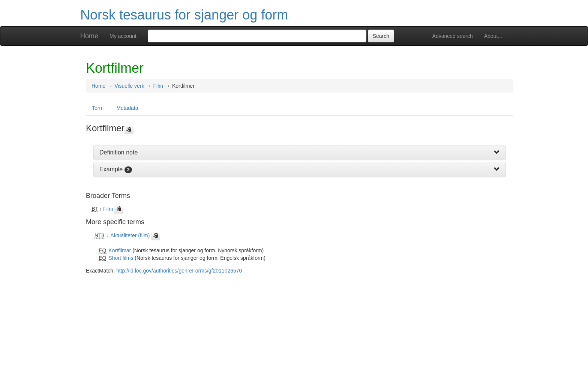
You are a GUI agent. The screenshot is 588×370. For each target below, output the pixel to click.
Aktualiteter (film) (130, 235)
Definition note (118, 152)
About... (493, 36)
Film (158, 86)
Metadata (127, 108)
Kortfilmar (120, 250)
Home (89, 36)
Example (111, 169)
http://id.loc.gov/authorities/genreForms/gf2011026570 (179, 271)
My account (123, 36)
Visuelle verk (129, 86)
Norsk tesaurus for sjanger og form (184, 15)
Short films (121, 258)
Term (98, 108)
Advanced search (453, 36)
